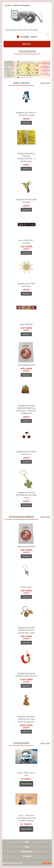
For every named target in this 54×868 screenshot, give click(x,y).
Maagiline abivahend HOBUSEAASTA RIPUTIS (26, 675)
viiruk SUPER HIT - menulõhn (26, 242)
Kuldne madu (26, 587)
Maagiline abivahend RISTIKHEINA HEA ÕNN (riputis (26, 495)
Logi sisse (8, 5)
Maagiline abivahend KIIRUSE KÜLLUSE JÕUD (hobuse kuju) (26, 719)
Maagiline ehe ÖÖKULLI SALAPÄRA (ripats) (26, 114)
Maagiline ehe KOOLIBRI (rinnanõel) (26, 201)
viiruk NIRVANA (26, 324)
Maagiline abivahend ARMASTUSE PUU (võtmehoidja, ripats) (26, 630)
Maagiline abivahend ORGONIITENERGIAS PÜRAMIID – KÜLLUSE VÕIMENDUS (26, 409)
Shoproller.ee (47, 863)
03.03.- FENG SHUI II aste (26, 774)
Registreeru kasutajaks (21, 5)
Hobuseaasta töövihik (26, 365)
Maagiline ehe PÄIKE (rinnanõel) (26, 285)
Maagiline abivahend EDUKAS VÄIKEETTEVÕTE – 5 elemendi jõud (26, 157)
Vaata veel (45, 83)
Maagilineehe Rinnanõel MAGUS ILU (26, 453)
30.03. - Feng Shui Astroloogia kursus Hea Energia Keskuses (26, 818)
